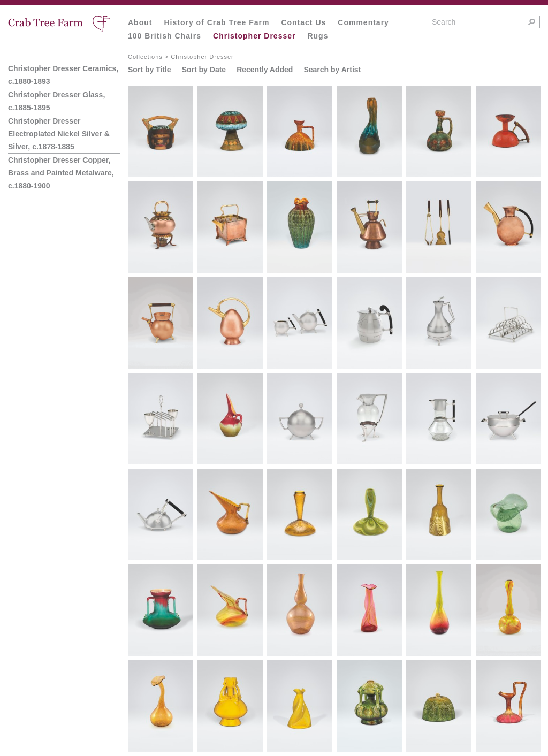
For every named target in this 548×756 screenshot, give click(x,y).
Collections (145, 57)
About (140, 22)
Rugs (318, 36)
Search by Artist (332, 70)
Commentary (363, 22)
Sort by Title (150, 70)
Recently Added (265, 70)
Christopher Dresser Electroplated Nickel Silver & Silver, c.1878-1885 (59, 134)
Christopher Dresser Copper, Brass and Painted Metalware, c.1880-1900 (61, 173)
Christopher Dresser (254, 36)
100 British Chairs (165, 36)
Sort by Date (204, 70)
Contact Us (303, 22)
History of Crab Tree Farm (216, 22)
